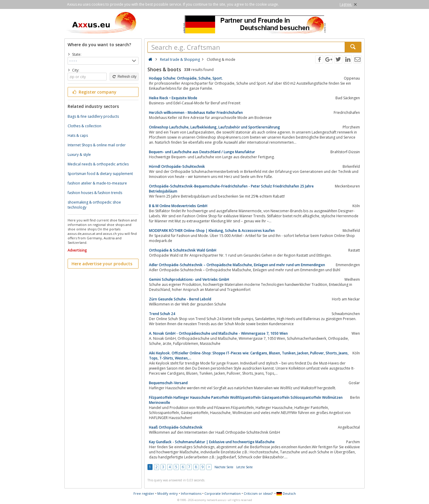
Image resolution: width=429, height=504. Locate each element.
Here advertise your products (102, 264)
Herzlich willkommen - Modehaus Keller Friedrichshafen (196, 113)
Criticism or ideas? (258, 493)
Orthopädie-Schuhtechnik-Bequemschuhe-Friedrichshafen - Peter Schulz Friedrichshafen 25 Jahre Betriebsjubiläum (231, 189)
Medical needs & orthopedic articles (98, 164)
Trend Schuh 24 (162, 314)
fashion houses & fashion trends (95, 193)
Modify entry (168, 493)
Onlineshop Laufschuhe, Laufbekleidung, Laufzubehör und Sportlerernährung (214, 127)
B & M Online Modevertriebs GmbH (178, 206)
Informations (191, 493)
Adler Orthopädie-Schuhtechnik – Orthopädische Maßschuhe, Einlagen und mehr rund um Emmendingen (237, 265)
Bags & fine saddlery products (93, 116)
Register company (94, 92)
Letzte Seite (244, 467)
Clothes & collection (84, 126)
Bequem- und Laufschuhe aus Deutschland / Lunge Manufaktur (202, 152)
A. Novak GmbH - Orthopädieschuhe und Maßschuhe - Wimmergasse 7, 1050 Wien (218, 333)
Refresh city (124, 77)
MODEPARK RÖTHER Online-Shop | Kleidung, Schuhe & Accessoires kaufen (212, 231)
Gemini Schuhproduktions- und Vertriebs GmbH (189, 279)
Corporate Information (223, 493)
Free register (144, 493)
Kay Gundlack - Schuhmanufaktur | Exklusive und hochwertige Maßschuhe (212, 442)
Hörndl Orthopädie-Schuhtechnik (177, 166)
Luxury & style (79, 155)
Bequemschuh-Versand (168, 383)
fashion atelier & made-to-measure (97, 183)
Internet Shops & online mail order (97, 145)
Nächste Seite (224, 467)
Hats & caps (78, 135)
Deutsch (286, 493)
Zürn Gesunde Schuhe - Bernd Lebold (180, 299)
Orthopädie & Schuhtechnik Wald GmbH (183, 250)
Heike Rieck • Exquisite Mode (173, 98)
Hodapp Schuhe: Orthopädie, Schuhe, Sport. (186, 78)
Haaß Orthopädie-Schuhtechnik (176, 427)
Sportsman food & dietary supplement (100, 174)
